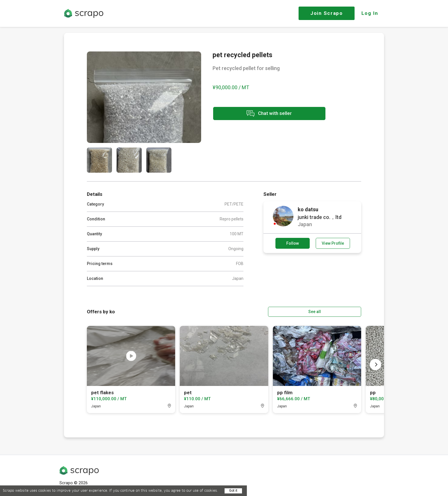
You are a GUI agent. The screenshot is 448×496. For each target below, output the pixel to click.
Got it (233, 491)
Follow (293, 243)
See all (345, 311)
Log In (370, 13)
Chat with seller (263, 114)
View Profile (333, 243)
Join (327, 13)
